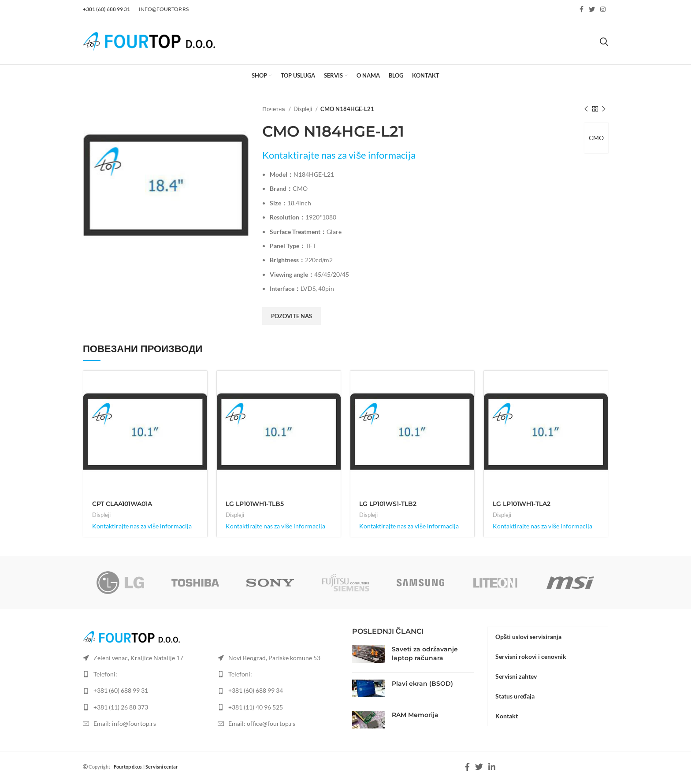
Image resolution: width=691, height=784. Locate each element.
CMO (596, 138)
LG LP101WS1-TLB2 (388, 504)
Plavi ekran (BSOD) (422, 684)
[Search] (604, 41)
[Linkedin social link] (492, 767)
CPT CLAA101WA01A (122, 504)
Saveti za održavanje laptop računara (425, 654)
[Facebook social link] (581, 9)
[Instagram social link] (603, 9)
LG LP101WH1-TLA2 (522, 504)
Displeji (303, 109)
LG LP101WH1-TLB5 (255, 504)
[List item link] (144, 691)
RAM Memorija (415, 715)
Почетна (274, 109)
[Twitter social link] (592, 9)
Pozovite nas (292, 316)
